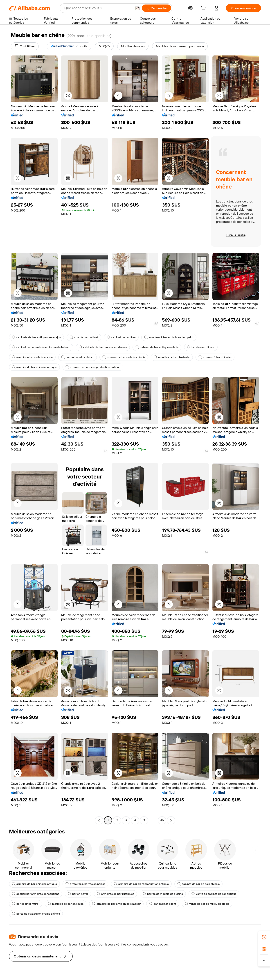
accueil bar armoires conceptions (36, 894)
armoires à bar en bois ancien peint (169, 337)
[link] (264, 937)
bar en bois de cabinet (78, 357)
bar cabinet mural (26, 904)
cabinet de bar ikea (121, 337)
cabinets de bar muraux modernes (103, 347)
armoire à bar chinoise (215, 357)
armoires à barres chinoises (85, 884)
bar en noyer (78, 894)
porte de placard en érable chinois (36, 914)
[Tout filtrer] (25, 46)
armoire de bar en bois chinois (124, 357)
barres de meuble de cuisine (163, 894)
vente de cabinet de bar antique (214, 894)
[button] (137, 8)
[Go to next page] (171, 820)
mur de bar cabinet (84, 337)
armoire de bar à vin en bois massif (116, 904)
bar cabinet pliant (163, 904)
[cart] (204, 9)
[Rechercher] (156, 8)
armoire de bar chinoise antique (34, 367)
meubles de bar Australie (172, 357)
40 (162, 820)
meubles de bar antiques (66, 904)
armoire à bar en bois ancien (32, 357)
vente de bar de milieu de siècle (207, 904)
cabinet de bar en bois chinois (198, 884)
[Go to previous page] (99, 820)
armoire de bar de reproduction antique (93, 367)
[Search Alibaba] (98, 8)
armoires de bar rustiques (115, 894)
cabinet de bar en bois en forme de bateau (41, 347)
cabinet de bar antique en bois (157, 347)
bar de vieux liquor (201, 347)
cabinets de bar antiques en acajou (36, 337)
